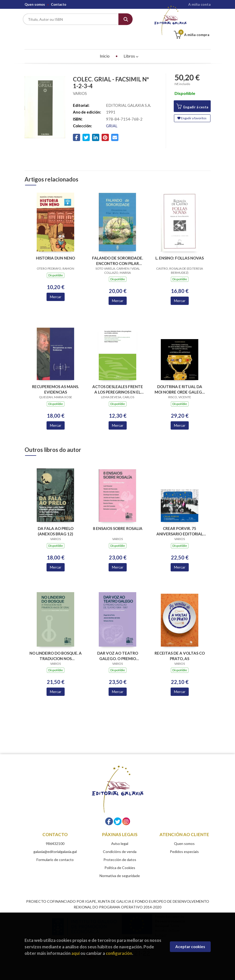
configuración (119, 953)
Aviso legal (120, 832)
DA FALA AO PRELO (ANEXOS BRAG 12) (56, 520)
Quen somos (35, 4)
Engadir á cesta (192, 95)
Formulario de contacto (55, 848)
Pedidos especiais (184, 840)
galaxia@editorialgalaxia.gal (55, 840)
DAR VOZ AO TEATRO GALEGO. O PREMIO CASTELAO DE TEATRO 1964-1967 (118, 644)
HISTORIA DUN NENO (55, 247)
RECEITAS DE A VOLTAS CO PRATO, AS (180, 644)
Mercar (56, 285)
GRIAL (112, 114)
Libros (131, 44)
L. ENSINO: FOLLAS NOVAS (180, 247)
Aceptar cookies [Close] (190, 947)
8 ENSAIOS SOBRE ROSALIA (118, 517)
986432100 (55, 832)
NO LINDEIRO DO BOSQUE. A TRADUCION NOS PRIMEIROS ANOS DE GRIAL (56, 644)
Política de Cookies (120, 856)
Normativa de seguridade (120, 864)
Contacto (59, 4)
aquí (75, 953)
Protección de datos (120, 848)
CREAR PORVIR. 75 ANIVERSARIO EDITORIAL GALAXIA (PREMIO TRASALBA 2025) (180, 520)
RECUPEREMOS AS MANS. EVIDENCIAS (55, 378)
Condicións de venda (120, 840)
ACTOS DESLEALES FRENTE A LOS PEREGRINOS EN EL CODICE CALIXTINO (118, 378)
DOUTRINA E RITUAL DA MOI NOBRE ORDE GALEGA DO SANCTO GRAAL (180, 378)
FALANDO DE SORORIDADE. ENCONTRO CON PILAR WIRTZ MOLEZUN (117, 249)
